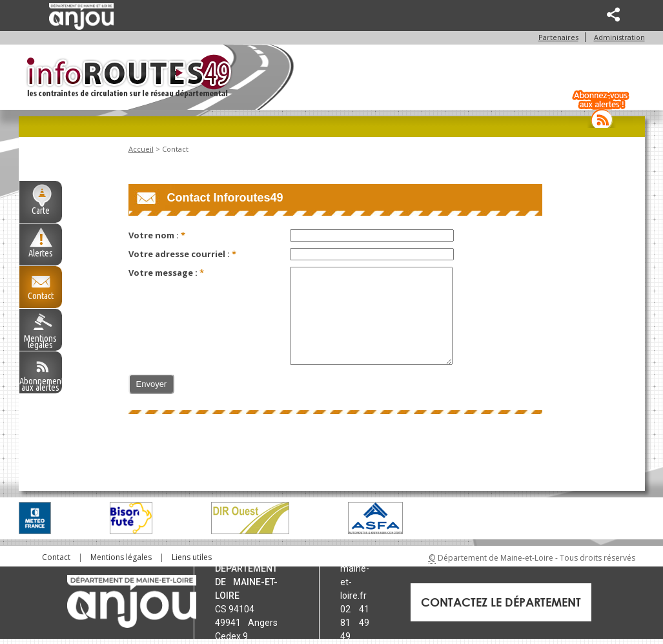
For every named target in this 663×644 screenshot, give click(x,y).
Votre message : (164, 273)
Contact (41, 296)
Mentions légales (40, 341)
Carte (41, 211)
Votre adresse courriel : (180, 254)
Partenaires (558, 38)
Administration (619, 38)
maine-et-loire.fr (355, 583)
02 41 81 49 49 (355, 623)
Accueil (141, 150)
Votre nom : (155, 236)
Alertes (41, 253)
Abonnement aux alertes (41, 384)
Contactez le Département (501, 603)
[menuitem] (56, 558)
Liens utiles (192, 558)
